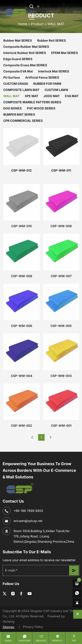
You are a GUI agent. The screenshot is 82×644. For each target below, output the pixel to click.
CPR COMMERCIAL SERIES (23, 121)
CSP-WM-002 (22, 447)
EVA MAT (72, 96)
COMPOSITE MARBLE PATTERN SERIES (32, 102)
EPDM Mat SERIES (65, 53)
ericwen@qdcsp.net (28, 521)
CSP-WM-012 (21, 170)
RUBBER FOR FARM (47, 84)
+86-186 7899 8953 (28, 511)
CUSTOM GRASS (16, 84)
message (41, 641)
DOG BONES (12, 108)
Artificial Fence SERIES (42, 77)
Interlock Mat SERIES (54, 71)
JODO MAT (52, 96)
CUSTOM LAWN (56, 90)
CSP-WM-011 (61, 170)
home (23, 24)
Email (8, 641)
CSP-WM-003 (61, 397)
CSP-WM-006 (22, 348)
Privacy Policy (33, 627)
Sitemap (9, 627)
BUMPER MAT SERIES (19, 114)
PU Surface (12, 77)
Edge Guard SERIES (18, 59)
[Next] (51, 437)
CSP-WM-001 (61, 447)
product (57, 641)
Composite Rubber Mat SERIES (26, 47)
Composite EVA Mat (18, 71)
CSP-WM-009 (61, 248)
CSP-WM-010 (21, 248)
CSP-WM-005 (61, 348)
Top (74, 641)
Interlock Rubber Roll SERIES (25, 53)
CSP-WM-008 (22, 298)
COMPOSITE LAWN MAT (21, 90)
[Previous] (32, 437)
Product (37, 24)
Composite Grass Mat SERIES (25, 65)
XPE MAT (31, 96)
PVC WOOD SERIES (41, 108)
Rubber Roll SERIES (51, 40)
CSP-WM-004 (22, 397)
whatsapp (25, 641)
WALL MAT (56, 24)
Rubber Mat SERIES (18, 40)
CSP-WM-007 (61, 298)
